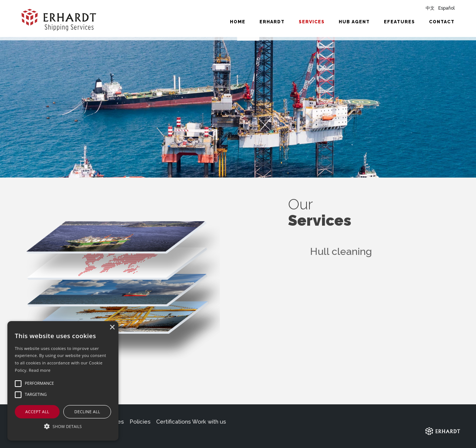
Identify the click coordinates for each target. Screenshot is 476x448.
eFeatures (399, 22)
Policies (140, 422)
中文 (430, 8)
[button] (63, 427)
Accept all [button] (37, 412)
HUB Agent (354, 22)
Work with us (209, 422)
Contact (442, 22)
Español (446, 8)
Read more (40, 370)
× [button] (112, 328)
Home (238, 22)
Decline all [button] (87, 412)
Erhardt (272, 22)
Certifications (174, 422)
